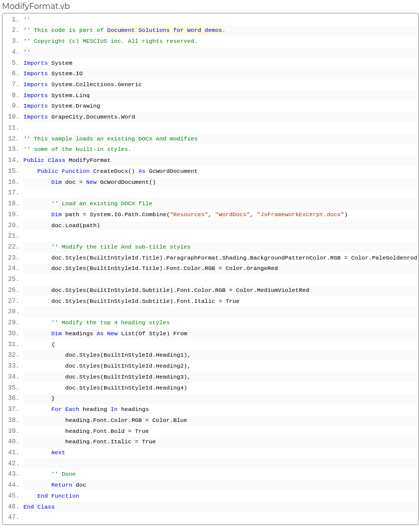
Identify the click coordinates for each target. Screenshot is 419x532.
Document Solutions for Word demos (165, 30)
